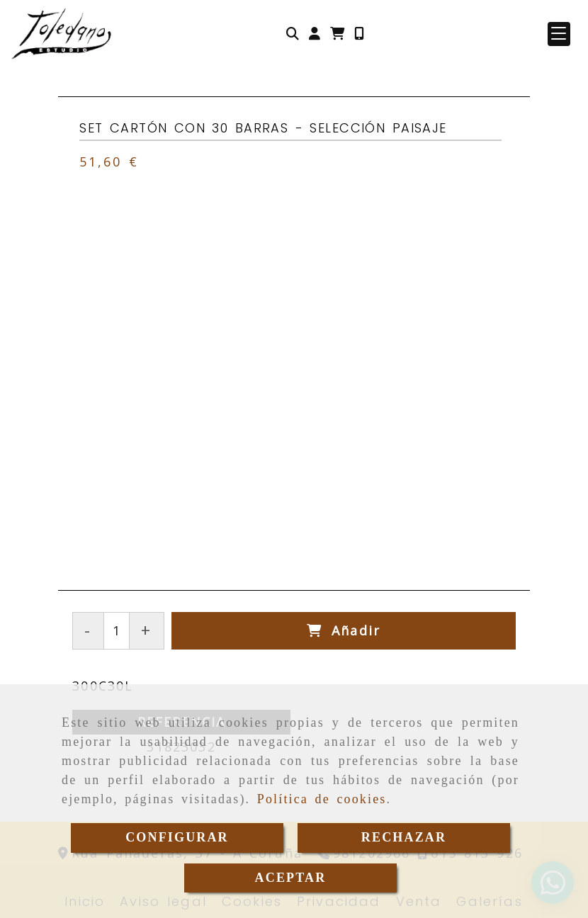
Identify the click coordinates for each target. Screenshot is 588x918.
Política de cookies (322, 799)
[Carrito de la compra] (337, 34)
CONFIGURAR (177, 837)
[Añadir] (344, 631)
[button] (315, 34)
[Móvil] (359, 34)
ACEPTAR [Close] (291, 878)
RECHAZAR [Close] (404, 837)
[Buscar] (293, 34)
